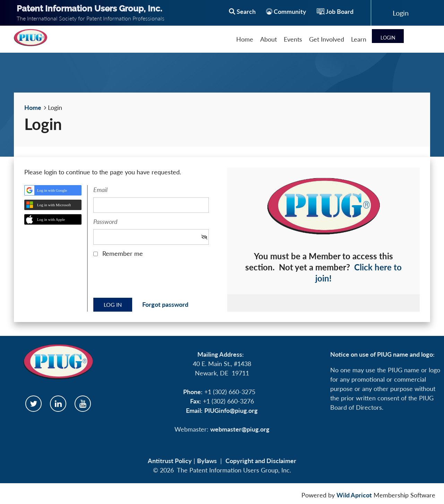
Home (33, 107)
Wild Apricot (354, 495)
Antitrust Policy (170, 461)
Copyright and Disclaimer (261, 461)
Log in (401, 13)
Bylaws (207, 461)
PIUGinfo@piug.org (231, 410)
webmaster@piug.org (240, 429)
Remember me (123, 253)
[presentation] (146, 280)
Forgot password (165, 304)
